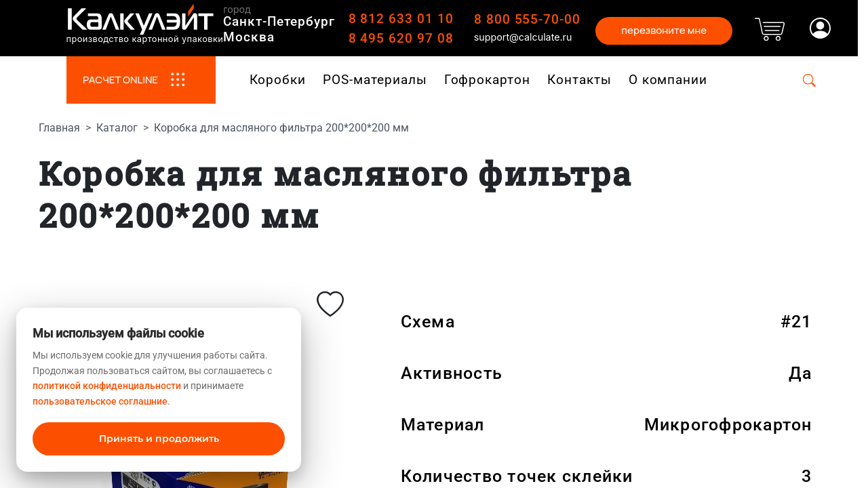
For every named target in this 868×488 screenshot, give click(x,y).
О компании (668, 80)
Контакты (579, 80)
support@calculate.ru (523, 37)
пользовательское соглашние (100, 401)
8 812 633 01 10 (401, 19)
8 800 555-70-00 (527, 19)
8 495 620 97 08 (401, 38)
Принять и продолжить (159, 439)
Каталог (117, 128)
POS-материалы (375, 80)
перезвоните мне (664, 30)
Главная (59, 128)
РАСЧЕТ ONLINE (141, 80)
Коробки (278, 80)
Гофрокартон (487, 80)
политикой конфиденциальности (107, 386)
